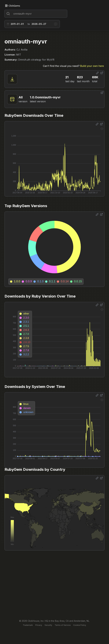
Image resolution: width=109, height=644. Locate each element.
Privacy (39, 625)
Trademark (28, 625)
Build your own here (92, 66)
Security (48, 625)
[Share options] (97, 73)
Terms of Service (63, 625)
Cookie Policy (80, 625)
